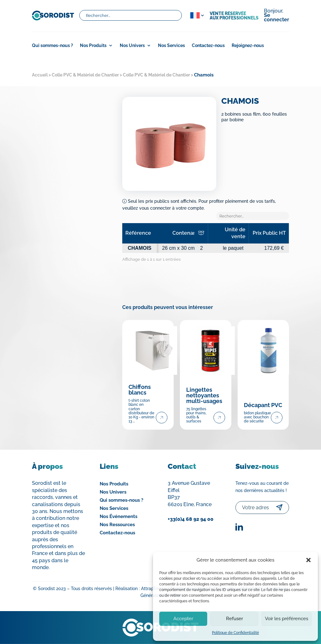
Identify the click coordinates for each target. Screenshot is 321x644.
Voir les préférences (287, 619)
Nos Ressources (117, 525)
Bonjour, (276, 16)
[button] (308, 560)
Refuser (234, 619)
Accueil (40, 75)
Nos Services (171, 46)
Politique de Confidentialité (235, 633)
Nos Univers (132, 46)
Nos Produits (93, 46)
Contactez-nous (208, 46)
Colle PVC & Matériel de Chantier (85, 75)
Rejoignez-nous (248, 46)
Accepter (183, 619)
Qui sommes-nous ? (53, 46)
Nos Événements (118, 516)
